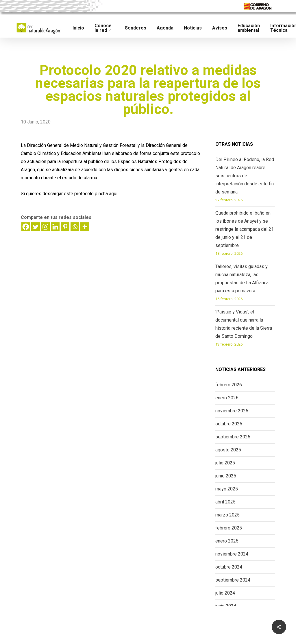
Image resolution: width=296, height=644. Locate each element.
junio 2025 (226, 476)
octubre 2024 (229, 567)
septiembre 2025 (233, 437)
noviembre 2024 (232, 554)
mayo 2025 (227, 489)
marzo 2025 (227, 515)
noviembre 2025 (232, 411)
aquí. (114, 194)
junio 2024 (226, 606)
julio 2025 (225, 463)
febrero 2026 (229, 385)
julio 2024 (225, 593)
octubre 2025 (229, 424)
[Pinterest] (65, 227)
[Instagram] (45, 227)
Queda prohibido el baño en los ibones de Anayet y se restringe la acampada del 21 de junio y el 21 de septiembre (245, 229)
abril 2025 (225, 502)
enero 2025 (227, 541)
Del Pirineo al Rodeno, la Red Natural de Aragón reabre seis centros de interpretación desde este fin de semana (245, 176)
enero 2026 (227, 398)
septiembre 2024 (233, 580)
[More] (85, 227)
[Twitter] (36, 227)
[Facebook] (26, 227)
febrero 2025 (229, 528)
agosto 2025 (228, 450)
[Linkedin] (55, 227)
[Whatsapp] (75, 227)
